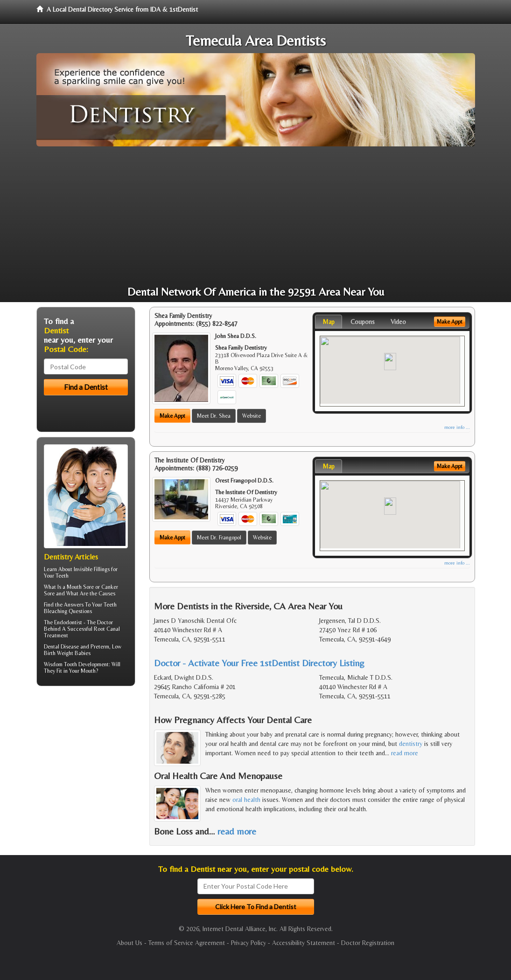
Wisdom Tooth (60, 664)
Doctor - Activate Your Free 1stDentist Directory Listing (259, 663)
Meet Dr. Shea (214, 416)
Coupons (363, 322)
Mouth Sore (80, 587)
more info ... (457, 427)
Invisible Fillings (92, 569)
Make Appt (172, 416)
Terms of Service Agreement (187, 943)
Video (398, 322)
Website (252, 416)
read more (405, 753)
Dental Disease (61, 647)
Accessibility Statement (304, 943)
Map (329, 322)
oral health (246, 800)
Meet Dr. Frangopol (219, 538)
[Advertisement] (256, 216)
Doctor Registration (368, 943)
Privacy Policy (248, 943)
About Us (129, 943)
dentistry (411, 744)
